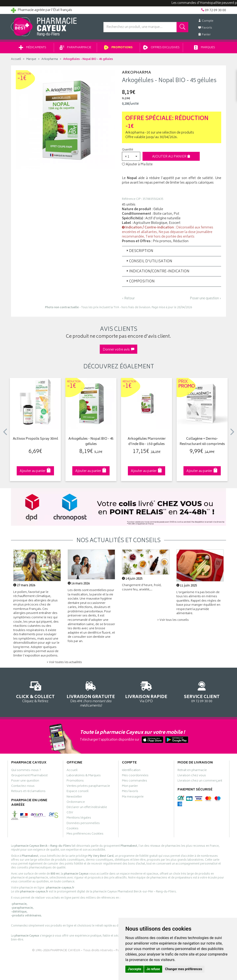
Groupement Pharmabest (29, 776)
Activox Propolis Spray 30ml (35, 439)
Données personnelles (83, 824)
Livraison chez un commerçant (200, 781)
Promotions (118, 48)
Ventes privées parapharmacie (88, 787)
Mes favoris (130, 792)
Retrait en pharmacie (192, 771)
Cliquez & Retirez (35, 691)
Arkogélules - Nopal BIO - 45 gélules (91, 442)
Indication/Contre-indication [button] (158, 272)
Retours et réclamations (28, 792)
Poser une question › (206, 299)
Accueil (16, 59)
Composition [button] (140, 282)
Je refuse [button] (153, 969)
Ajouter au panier (171, 157)
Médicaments (32, 48)
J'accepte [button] (135, 969)
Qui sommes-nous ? (26, 771)
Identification (131, 771)
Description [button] (139, 251)
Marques (205, 48)
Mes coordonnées (135, 776)
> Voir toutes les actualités (64, 663)
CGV (70, 813)
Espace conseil (78, 792)
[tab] (172, 251)
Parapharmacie (75, 48)
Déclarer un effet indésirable (87, 808)
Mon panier (130, 787)
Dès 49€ (91, 693)
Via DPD (146, 691)
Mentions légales (79, 818)
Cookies (73, 829)
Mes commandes (135, 781)
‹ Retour (128, 299)
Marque (31, 59)
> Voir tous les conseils (173, 620)
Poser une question (25, 781)
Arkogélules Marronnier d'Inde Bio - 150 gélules (147, 442)
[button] (131, 156)
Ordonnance (76, 803)
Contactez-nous (23, 787)
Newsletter (74, 797)
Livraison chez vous (192, 776)
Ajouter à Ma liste (137, 165)
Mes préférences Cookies (85, 834)
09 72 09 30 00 (202, 691)
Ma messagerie (133, 797)
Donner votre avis (118, 350)
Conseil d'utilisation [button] (149, 261)
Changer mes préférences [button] (184, 969)
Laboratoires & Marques (84, 776)
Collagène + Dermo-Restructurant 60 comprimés (202, 442)
